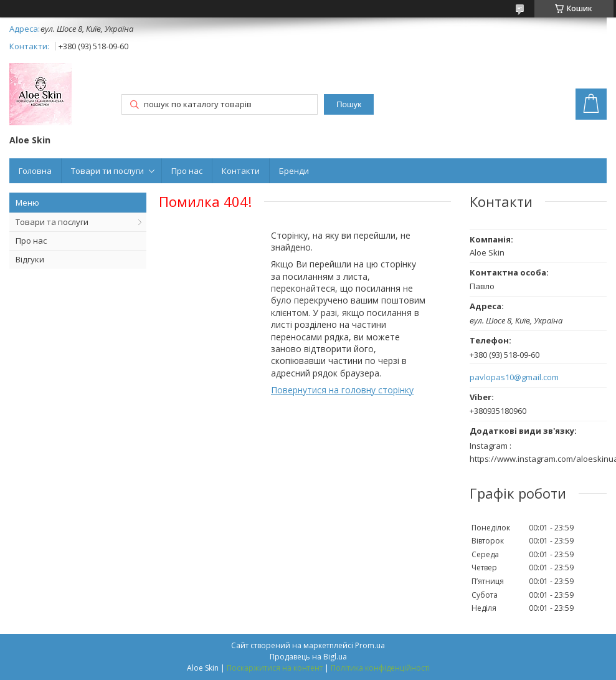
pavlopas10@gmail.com (514, 377)
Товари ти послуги (107, 171)
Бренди (294, 171)
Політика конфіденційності (380, 668)
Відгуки (30, 259)
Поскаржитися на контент (275, 668)
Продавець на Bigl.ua (308, 657)
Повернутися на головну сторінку (342, 390)
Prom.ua (370, 645)
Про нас (187, 171)
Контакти (241, 171)
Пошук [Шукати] (349, 104)
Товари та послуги (52, 222)
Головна (35, 171)
